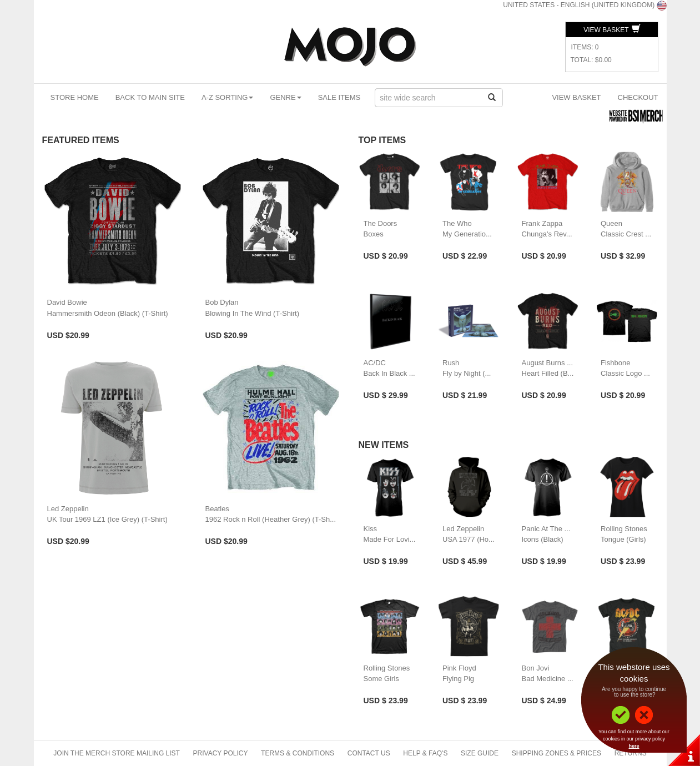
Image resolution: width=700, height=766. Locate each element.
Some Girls (381, 679)
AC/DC (375, 363)
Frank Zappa (542, 223)
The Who (457, 223)
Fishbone (615, 363)
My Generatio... (467, 234)
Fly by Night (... (467, 373)
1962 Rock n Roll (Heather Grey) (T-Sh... (271, 519)
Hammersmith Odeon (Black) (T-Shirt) (108, 313)
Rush (451, 363)
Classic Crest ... (626, 234)
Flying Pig (458, 679)
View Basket (612, 30)
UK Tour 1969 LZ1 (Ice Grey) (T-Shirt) (107, 519)
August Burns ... (548, 363)
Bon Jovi (536, 668)
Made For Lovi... (390, 539)
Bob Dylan (222, 302)
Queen (611, 223)
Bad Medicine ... (548, 679)
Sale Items (339, 97)
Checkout (638, 97)
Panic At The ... (546, 529)
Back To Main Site (150, 97)
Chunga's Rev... (547, 234)
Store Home (75, 97)
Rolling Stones (624, 529)
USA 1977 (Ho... (469, 539)
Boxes (374, 234)
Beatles (217, 509)
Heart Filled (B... (548, 373)
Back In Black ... (389, 373)
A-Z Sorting (228, 97)
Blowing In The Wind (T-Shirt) (253, 313)
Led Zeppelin (68, 509)
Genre (285, 97)
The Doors (381, 223)
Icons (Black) (543, 539)
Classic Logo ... (625, 373)
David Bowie (67, 302)
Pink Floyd (459, 668)
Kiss (371, 529)
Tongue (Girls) (623, 539)
